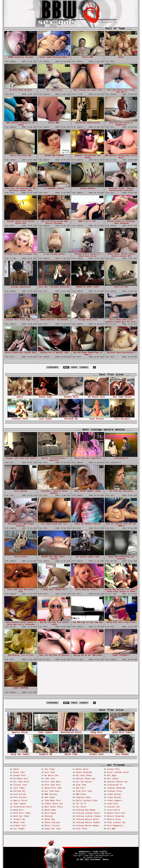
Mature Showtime (116, 816)
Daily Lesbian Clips (87, 801)
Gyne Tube (81, 785)
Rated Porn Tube (53, 788)
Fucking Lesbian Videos (88, 816)
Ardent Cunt (97, 754)
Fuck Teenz (82, 829)
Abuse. (106, 860)
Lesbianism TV (115, 785)
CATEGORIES (52, 367)
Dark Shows (50, 813)
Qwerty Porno (20, 732)
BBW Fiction (51, 794)
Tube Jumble (45, 732)
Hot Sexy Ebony (84, 776)
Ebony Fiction (52, 826)
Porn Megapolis (115, 826)
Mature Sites (114, 819)
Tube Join (50, 779)
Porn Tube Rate (53, 782)
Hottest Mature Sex (117, 782)
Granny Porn (113, 769)
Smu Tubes (50, 797)
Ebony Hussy (82, 769)
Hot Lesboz (113, 779)
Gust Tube (50, 772)
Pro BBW (111, 829)
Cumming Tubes (83, 797)
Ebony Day (50, 819)
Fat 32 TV (81, 804)
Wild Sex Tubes (20, 754)
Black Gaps (50, 810)
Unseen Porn (71, 396)
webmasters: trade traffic (93, 852)
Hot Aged (112, 776)
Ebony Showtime (84, 772)
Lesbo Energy (114, 794)
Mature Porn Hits (116, 813)
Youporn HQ (45, 754)
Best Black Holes (54, 807)
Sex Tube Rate (52, 791)
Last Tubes (45, 418)
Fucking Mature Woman (87, 826)
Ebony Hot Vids (53, 829)
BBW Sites (81, 794)
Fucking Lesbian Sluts (88, 813)
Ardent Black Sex (54, 804)
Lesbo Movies (114, 797)
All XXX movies (84, 782)
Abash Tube (71, 754)
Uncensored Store (71, 732)
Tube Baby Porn (53, 801)
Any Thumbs (122, 754)
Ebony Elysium (52, 823)
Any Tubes (50, 769)
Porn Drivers (122, 418)
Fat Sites (81, 807)
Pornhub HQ (71, 418)
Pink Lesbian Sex (116, 823)
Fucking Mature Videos (88, 823)
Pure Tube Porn (53, 785)
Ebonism (49, 816)
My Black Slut (97, 396)
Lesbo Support (115, 801)
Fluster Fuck (20, 418)
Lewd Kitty (113, 804)
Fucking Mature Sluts (87, 819)
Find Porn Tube (84, 791)
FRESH (74, 367)
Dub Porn (80, 788)
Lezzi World (113, 810)
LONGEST (84, 367)
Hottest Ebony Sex (86, 779)
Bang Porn (97, 732)
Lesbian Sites (115, 791)
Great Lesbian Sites (118, 772)
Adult (20, 396)
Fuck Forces (97, 418)
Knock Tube (45, 396)
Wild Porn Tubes (122, 732)
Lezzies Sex (113, 807)
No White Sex (51, 776)
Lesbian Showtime (116, 788)
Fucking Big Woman (86, 810)
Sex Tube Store (122, 396)
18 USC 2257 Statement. (89, 860)
